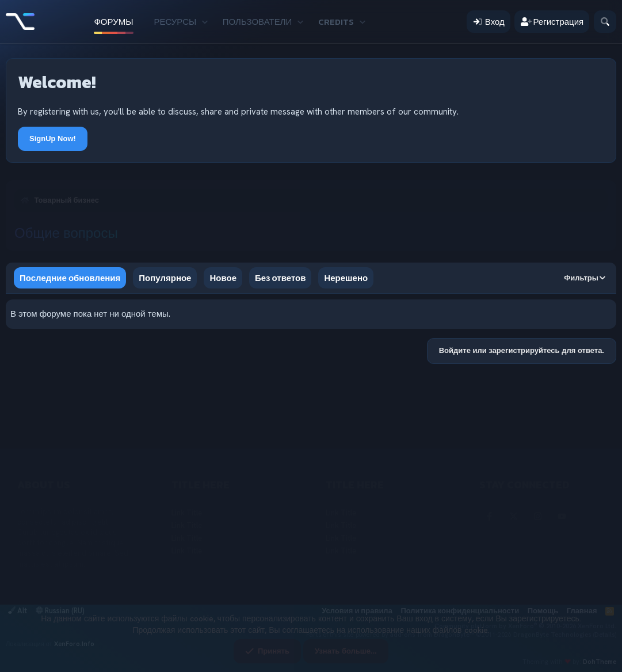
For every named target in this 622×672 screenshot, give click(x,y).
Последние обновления (70, 278)
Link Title (187, 513)
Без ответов (280, 278)
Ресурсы (175, 22)
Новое (223, 278)
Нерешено (346, 278)
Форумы (113, 22)
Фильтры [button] (581, 278)
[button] (205, 22)
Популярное (165, 278)
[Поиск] (605, 22)
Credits (336, 22)
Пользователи (257, 22)
